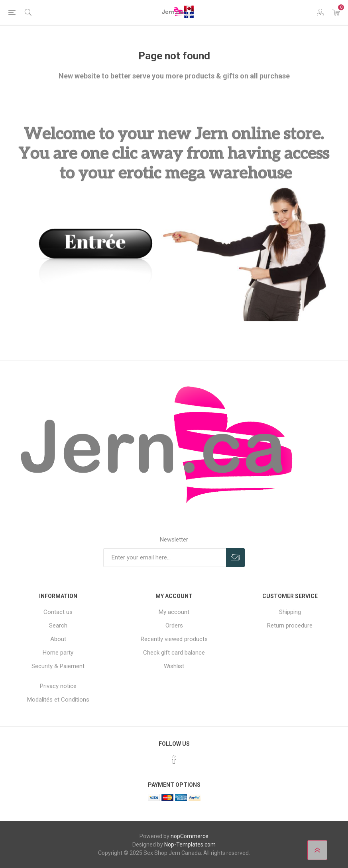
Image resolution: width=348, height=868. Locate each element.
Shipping (290, 612)
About (58, 639)
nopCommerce (190, 836)
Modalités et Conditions (58, 700)
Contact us (58, 612)
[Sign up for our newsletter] (165, 558)
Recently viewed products (174, 639)
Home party (58, 653)
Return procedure (290, 626)
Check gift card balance (174, 653)
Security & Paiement (58, 666)
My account (174, 612)
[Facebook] (174, 759)
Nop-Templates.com (190, 845)
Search (58, 626)
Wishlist (174, 666)
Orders (174, 626)
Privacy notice (58, 686)
